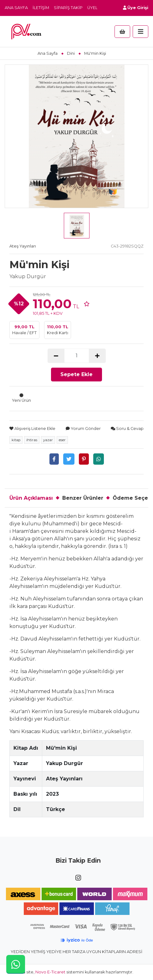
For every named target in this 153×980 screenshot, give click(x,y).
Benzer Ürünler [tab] (83, 498)
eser (62, 440)
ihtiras (32, 440)
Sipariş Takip (68, 8)
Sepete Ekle (76, 374)
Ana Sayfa (16, 8)
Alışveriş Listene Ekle (32, 429)
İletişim (41, 8)
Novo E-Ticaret (50, 972)
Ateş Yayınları (23, 246)
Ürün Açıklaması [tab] (31, 498)
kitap (16, 440)
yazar (48, 440)
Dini (71, 53)
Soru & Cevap (127, 429)
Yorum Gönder (83, 429)
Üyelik (94, 8)
